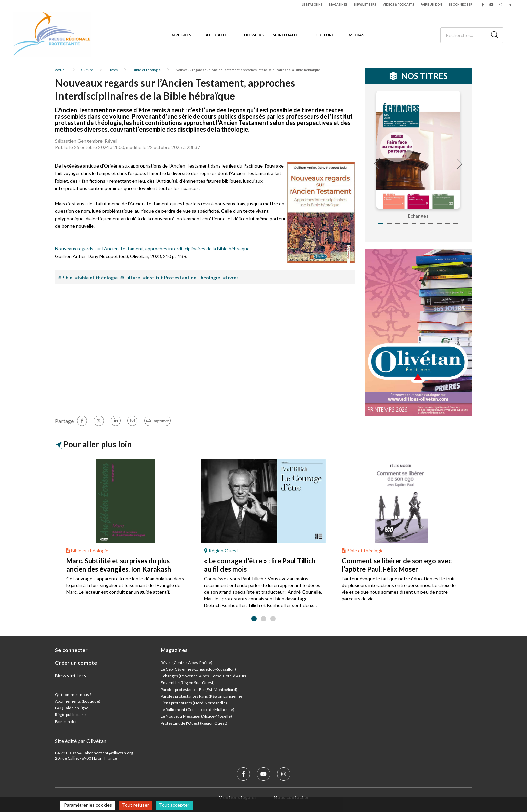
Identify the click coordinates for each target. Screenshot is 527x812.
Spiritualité (287, 35)
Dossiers (254, 35)
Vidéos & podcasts (398, 5)
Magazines (338, 5)
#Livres (231, 277)
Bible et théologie (147, 70)
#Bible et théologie (96, 277)
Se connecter (460, 5)
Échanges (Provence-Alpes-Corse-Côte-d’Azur (203, 676)
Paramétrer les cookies (88, 805)
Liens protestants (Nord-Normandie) (194, 703)
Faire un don (431, 5)
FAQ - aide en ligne (72, 708)
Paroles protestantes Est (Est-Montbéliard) (199, 689)
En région (180, 35)
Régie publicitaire (70, 715)
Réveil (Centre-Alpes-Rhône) (187, 662)
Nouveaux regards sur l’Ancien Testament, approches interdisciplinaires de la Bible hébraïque (152, 248)
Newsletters (365, 5)
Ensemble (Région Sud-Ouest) (188, 683)
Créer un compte (76, 662)
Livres (113, 70)
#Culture (130, 277)
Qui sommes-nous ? (73, 694)
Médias (356, 35)
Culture (325, 35)
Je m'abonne (312, 5)
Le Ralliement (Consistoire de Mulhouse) (197, 710)
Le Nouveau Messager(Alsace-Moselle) (196, 716)
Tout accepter (174, 805)
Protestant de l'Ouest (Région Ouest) (194, 723)
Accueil (61, 70)
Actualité (218, 35)
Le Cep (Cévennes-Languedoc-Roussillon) (198, 669)
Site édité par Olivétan (81, 741)
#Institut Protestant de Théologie (181, 277)
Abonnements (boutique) (78, 701)
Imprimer (160, 421)
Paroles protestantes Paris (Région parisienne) (202, 696)
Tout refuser (135, 805)
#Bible (65, 277)
